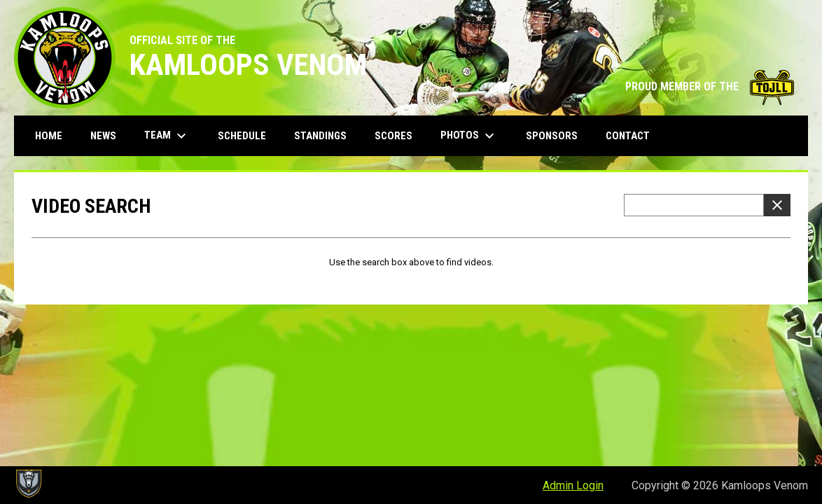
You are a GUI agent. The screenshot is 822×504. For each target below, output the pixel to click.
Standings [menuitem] (320, 136)
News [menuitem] (103, 136)
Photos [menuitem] (469, 136)
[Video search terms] (694, 205)
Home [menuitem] (49, 136)
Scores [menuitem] (393, 136)
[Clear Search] (777, 205)
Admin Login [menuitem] (573, 485)
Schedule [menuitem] (242, 136)
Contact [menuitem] (628, 136)
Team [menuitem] (167, 136)
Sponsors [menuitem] (552, 136)
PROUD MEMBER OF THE (710, 86)
